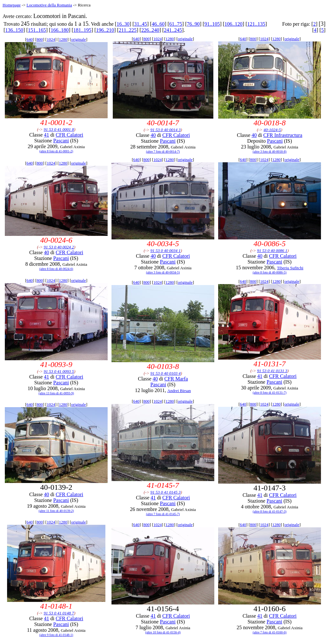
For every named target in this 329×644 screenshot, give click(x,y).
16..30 (123, 24)
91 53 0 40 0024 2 (59, 247)
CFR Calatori (69, 135)
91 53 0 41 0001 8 (59, 129)
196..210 (105, 30)
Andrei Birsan (179, 391)
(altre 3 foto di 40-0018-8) (270, 152)
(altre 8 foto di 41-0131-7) (270, 393)
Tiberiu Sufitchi (290, 268)
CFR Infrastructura (283, 135)
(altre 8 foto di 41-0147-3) (270, 511)
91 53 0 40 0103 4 (165, 373)
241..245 (173, 30)
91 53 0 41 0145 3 (165, 492)
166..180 (60, 30)
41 (47, 135)
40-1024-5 (272, 130)
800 (40, 39)
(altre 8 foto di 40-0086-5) (270, 272)
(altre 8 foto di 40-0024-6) (56, 269)
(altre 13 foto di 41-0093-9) (56, 393)
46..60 (158, 24)
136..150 (14, 30)
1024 (51, 39)
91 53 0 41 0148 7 (59, 613)
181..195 (82, 30)
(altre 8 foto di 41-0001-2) (56, 151)
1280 (63, 39)
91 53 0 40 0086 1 (272, 250)
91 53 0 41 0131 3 (272, 371)
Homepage (12, 5)
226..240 (150, 30)
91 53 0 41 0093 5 (59, 371)
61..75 (176, 24)
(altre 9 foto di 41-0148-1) (56, 635)
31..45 (141, 24)
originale (78, 39)
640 (30, 39)
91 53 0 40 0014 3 (165, 130)
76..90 (193, 24)
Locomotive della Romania (49, 5)
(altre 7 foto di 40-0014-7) (163, 152)
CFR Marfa (176, 379)
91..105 (212, 24)
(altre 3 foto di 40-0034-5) (163, 272)
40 (153, 135)
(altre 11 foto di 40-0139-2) (56, 511)
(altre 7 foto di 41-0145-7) (163, 514)
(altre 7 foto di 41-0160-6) (270, 632)
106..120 (234, 24)
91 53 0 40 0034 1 (165, 250)
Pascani (61, 141)
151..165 (37, 30)
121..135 (256, 24)
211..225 (128, 30)
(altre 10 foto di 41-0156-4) (163, 632)
